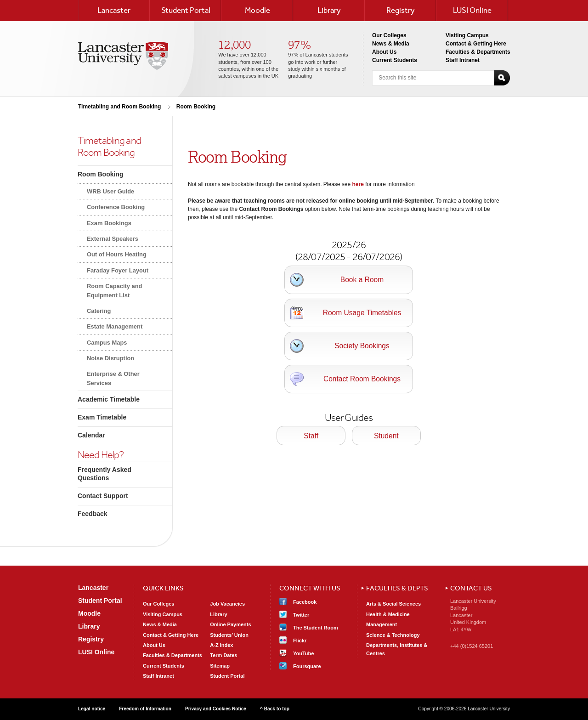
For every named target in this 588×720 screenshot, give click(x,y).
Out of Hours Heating (117, 254)
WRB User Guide (110, 191)
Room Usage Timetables (362, 313)
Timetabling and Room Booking (119, 107)
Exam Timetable (102, 417)
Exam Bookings (109, 223)
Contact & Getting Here (476, 44)
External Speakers (113, 239)
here (358, 184)
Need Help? (101, 455)
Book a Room (362, 280)
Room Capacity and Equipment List (114, 290)
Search (502, 78)
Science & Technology (393, 635)
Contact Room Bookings (362, 379)
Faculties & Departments (478, 52)
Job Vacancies (227, 604)
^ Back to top (275, 709)
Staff (311, 436)
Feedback (93, 514)
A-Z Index (221, 645)
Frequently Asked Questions (105, 474)
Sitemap (220, 666)
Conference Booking (116, 207)
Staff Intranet (463, 60)
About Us (384, 52)
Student (386, 436)
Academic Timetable (109, 399)
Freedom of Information (145, 709)
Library (329, 10)
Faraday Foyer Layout (118, 270)
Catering (99, 311)
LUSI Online (472, 10)
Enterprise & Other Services (113, 378)
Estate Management (115, 326)
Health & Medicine (388, 614)
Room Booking (196, 107)
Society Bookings (362, 346)
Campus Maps (107, 343)
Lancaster (114, 10)
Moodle (257, 10)
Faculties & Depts (397, 588)
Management (382, 624)
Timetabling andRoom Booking (109, 146)
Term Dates (223, 655)
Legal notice (92, 709)
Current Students (395, 60)
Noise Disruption (110, 358)
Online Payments (230, 624)
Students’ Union (229, 635)
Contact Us (471, 588)
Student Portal (186, 10)
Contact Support (103, 496)
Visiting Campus (467, 35)
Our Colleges (389, 35)
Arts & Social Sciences (393, 604)
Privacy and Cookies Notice (216, 709)
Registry (401, 10)
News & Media (391, 44)
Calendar (91, 435)
